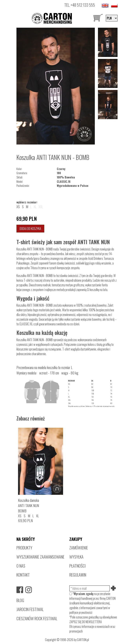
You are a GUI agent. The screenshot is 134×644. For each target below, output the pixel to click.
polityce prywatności (81, 612)
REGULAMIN (78, 575)
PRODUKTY (24, 548)
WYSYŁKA (76, 557)
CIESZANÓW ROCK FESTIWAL (37, 618)
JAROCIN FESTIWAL (30, 609)
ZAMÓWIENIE (79, 548)
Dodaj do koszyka (30, 229)
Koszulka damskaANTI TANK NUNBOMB (29, 505)
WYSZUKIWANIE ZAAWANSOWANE (40, 557)
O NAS (21, 566)
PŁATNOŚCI (77, 566)
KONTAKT (23, 575)
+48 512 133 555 (83, 5)
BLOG (20, 600)
